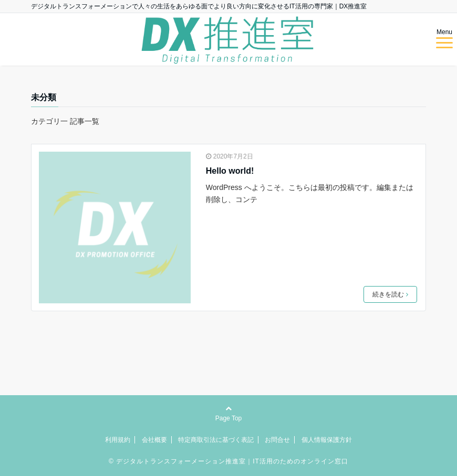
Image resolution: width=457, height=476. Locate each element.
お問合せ (277, 440)
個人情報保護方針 (327, 440)
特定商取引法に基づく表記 (216, 440)
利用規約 (118, 440)
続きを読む (390, 294)
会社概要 (154, 440)
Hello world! (230, 171)
